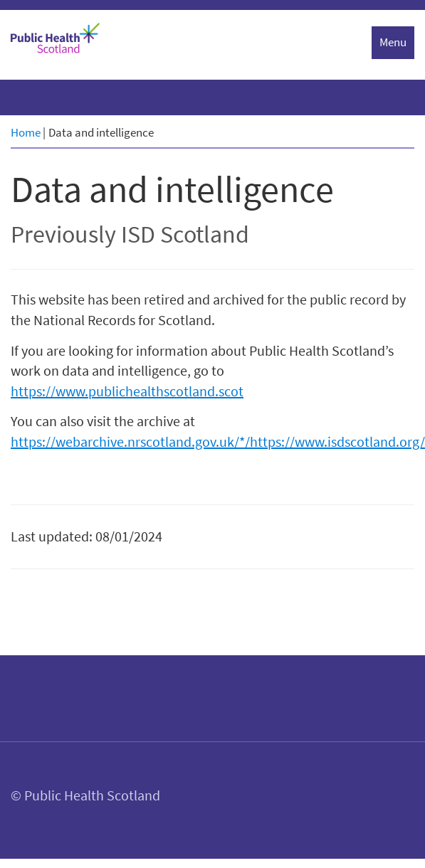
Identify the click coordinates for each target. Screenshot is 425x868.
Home (26, 132)
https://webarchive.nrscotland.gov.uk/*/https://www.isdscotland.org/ (218, 441)
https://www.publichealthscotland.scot (127, 391)
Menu (393, 42)
